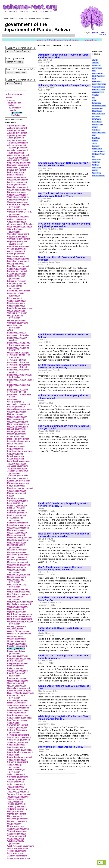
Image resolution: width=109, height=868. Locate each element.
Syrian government (16, 784)
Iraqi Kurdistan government (20, 451)
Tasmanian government (18, 792)
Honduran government (18, 422)
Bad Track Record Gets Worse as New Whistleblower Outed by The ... (60, 195)
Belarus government (17, 170)
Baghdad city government (19, 162)
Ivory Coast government (18, 461)
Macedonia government (18, 528)
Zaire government (15, 853)
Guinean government (17, 412)
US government (14, 824)
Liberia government (16, 508)
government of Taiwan (18, 390)
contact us (91, 40)
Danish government (16, 256)
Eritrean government (17, 281)
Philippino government (18, 663)
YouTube (102, 34)
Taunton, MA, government (19, 794)
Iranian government (16, 446)
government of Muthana (18, 362)
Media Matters (97, 108)
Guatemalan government (19, 404)
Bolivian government (17, 177)
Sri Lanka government (17, 762)
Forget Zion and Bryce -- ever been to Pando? (60, 629)
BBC (94, 71)
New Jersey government (18, 589)
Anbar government (16, 138)
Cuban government (16, 251)
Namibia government (17, 567)
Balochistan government (19, 167)
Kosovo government (17, 491)
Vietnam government (17, 834)
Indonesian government (18, 439)
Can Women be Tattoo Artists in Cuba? (61, 747)
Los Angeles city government (15, 519)
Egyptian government (17, 271)
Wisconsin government (18, 848)
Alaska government (16, 130)
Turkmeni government (17, 809)
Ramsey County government (20, 693)
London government (17, 515)
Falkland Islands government (15, 287)
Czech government (16, 254)
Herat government (16, 419)
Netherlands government (19, 575)
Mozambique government (19, 565)
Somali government (16, 745)
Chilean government (17, 219)
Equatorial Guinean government (16, 277)
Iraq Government (15, 449)
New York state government (20, 602)
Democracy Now (98, 92)
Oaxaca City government (19, 631)
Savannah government (18, 725)
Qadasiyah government (18, 681)
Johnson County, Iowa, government (18, 472)
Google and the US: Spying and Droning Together (61, 258)
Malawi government (16, 530)
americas (11, 100)
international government (19, 441)
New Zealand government (19, 604)
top (101, 862)
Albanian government (17, 133)
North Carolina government (20, 614)
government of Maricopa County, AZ (19, 356)
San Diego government (18, 715)
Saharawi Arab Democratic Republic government (20, 707)
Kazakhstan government (18, 483)
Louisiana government (18, 523)
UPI (94, 157)
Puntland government (17, 678)
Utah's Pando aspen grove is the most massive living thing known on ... (60, 568)
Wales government (16, 839)
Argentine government (18, 143)
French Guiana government (20, 308)
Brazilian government (17, 182)
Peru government (15, 661)
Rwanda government (17, 703)
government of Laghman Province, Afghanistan (19, 344)
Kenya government (16, 486)
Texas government (16, 799)
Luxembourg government (19, 525)
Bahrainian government (18, 165)
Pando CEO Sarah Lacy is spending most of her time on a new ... (64, 505)
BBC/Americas (97, 73)
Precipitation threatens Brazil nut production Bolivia (64, 336)
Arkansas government (17, 148)
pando (13, 110)
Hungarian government (18, 427)
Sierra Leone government (19, 737)
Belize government (16, 172)
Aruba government (16, 153)
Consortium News (99, 90)
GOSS (10, 330)
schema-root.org (15, 94)
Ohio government (15, 636)
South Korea (13, 755)
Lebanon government (17, 506)
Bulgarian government (17, 187)
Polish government (16, 668)
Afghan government (16, 125)
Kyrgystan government (18, 500)
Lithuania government (17, 513)
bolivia (12, 105)
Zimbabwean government (19, 858)
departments (15, 108)
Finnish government (16, 301)
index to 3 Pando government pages (58, 40)
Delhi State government (18, 259)
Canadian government (17, 202)
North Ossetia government (19, 619)
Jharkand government (17, 468)
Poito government (16, 666)
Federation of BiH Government (15, 295)
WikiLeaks (96, 162)
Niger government (16, 609)
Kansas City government (19, 481)
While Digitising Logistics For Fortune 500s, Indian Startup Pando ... (63, 718)
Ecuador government (17, 269)
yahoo (103, 32)
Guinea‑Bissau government (20, 409)
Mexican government (17, 543)
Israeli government (16, 456)
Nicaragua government (18, 607)
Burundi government (17, 192)
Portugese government (18, 671)
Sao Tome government (18, 720)
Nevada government (16, 577)
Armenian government (17, 150)
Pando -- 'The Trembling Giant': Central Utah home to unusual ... (64, 657)
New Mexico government (19, 592)
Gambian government (17, 313)
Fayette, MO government (19, 291)
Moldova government (17, 560)
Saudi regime (13, 723)
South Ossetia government (20, 757)
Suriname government (17, 777)
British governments (17, 185)
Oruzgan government (17, 644)
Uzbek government (16, 826)
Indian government (16, 436)
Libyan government (16, 510)
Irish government (15, 454)
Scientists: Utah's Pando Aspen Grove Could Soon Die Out (64, 599)
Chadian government (17, 209)
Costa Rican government (19, 246)
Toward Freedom (98, 151)
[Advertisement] (65, 135)
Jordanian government (18, 476)
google (95, 32)
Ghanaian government (17, 323)
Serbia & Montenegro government (17, 731)
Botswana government (18, 180)
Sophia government (16, 747)
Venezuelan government (18, 829)
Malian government (16, 535)
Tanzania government (17, 789)
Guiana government (16, 407)
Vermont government (17, 831)
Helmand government (17, 417)
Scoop (94, 143)
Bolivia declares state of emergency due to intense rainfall (63, 397)
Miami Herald (97, 111)
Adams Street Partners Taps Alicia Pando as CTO (64, 687)
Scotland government (17, 727)
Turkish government (16, 806)
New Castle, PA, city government (17, 586)
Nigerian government (17, 612)
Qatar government (16, 683)
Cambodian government (18, 197)
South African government (19, 750)
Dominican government (18, 261)
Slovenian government (18, 742)
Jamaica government (17, 464)
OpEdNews (96, 130)
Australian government (18, 158)
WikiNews (96, 165)
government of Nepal (17, 367)
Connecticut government (19, 239)
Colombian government (18, 234)
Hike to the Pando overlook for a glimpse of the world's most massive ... (63, 535)
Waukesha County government (16, 842)
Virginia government (17, 836)
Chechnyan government (18, 217)
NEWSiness (96, 119)
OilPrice (95, 127)
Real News (96, 138)
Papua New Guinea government (16, 652)
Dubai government (16, 264)
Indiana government (16, 434)
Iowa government (15, 444)
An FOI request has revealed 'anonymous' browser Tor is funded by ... (62, 366)
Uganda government (17, 814)
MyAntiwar (96, 117)
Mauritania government (18, 540)
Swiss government (16, 782)
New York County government (15, 598)
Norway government (17, 626)
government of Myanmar (19, 365)
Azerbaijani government (18, 160)
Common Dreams (99, 87)
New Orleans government (19, 594)
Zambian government (17, 856)
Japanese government (17, 466)
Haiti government (15, 414)
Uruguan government (17, 821)
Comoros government (17, 237)
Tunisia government (16, 804)
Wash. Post (96, 160)
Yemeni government (16, 851)
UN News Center (98, 154)
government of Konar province (17, 339)
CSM (94, 79)
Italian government (16, 459)
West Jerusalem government (20, 846)
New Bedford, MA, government (16, 581)
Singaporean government (19, 740)
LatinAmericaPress (99, 106)
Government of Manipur (18, 353)
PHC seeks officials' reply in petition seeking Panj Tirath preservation (64, 225)
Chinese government (17, 222)
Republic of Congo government (16, 697)
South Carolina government (20, 752)
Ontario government (16, 639)
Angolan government (17, 140)
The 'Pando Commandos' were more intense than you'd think (64, 427)
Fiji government (14, 298)
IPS (93, 98)
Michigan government (17, 552)
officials (17, 115)
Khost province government (20, 488)
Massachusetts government (20, 537)
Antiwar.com (97, 65)
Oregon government (16, 641)
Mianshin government (17, 550)
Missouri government (17, 557)
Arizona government (17, 145)
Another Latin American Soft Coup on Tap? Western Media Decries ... (63, 164)
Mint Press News (98, 114)
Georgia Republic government (15, 317)
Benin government (16, 175)
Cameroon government (18, 200)
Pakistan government (17, 646)
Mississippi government (18, 555)
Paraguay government (17, 656)
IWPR (94, 100)
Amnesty (95, 63)
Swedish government (17, 779)
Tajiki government (15, 787)
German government (17, 320)
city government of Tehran (20, 227)
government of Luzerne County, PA (18, 349)
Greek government (16, 402)
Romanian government (18, 700)
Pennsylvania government (19, 658)
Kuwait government (16, 498)
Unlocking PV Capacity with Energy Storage (63, 85)
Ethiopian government (17, 283)
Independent (97, 103)
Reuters (95, 141)
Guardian (95, 95)
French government (16, 306)
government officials (17, 333)
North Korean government (19, 616)
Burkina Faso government (19, 190)
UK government (14, 816)
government (13, 399)
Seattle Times (97, 149)
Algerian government (17, 135)
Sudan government (16, 774)
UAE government (15, 811)
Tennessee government (18, 797)
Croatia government (16, 249)
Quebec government (17, 686)
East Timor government (18, 266)
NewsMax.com (97, 125)
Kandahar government (17, 478)
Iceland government (16, 429)
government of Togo (17, 392)
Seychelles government (18, 735)
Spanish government (17, 760)
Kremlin (11, 496)
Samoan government (17, 713)
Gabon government (16, 311)
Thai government (15, 802)
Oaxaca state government (19, 634)
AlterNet (95, 60)
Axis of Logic (97, 68)
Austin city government (18, 155)
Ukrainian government (17, 819)
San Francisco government (20, 718)
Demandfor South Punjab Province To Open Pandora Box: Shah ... (63, 56)
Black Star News (98, 76)
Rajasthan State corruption (20, 690)
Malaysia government (17, 533)
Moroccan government (18, 562)
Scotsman (96, 146)
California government (17, 195)
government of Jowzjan (18, 335)
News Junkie (97, 122)
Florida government (16, 303)
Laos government (15, 503)
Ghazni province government (15, 327)
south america (14, 103)
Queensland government (19, 688)
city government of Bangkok (20, 224)
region (9, 98)
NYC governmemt (15, 629)
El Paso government (17, 274)
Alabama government (17, 128)
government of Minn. (17, 360)
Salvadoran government (18, 710)
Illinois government (16, 431)
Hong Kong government (18, 424)
